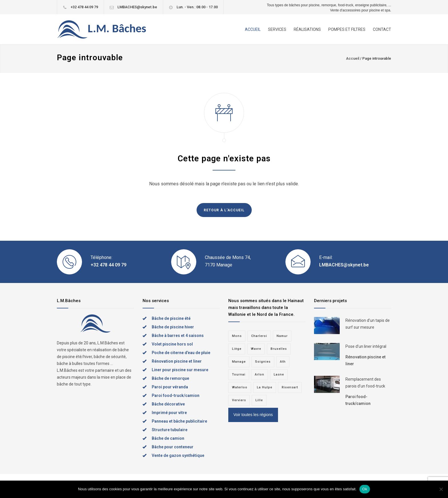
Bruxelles (279, 349)
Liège (237, 349)
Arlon (260, 374)
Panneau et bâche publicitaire (179, 421)
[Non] (441, 489)
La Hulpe (265, 387)
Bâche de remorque (170, 378)
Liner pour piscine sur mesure (180, 370)
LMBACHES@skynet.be (137, 7)
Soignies (263, 362)
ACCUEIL (253, 29)
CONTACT (382, 29)
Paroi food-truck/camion (176, 395)
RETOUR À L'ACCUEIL (224, 210)
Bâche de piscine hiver (173, 327)
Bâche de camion (168, 438)
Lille (259, 400)
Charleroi (259, 336)
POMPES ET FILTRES (347, 29)
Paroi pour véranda (170, 387)
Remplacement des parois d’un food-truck (365, 383)
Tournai (239, 374)
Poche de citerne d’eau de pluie (181, 353)
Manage (239, 362)
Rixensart (290, 387)
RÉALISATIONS (307, 29)
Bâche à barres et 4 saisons (178, 336)
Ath (283, 362)
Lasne (279, 374)
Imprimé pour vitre (169, 413)
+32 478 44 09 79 (84, 7)
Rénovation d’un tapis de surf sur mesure (368, 324)
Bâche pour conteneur (173, 447)
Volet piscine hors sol (172, 344)
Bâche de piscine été (171, 318)
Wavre (256, 349)
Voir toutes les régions (253, 415)
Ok (365, 489)
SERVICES (277, 29)
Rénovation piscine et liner (177, 361)
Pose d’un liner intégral (366, 346)
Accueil (353, 58)
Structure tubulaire (170, 430)
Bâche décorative (168, 404)
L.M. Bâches (117, 28)
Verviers (239, 400)
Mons (237, 336)
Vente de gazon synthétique (178, 455)
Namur (282, 336)
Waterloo (240, 387)
